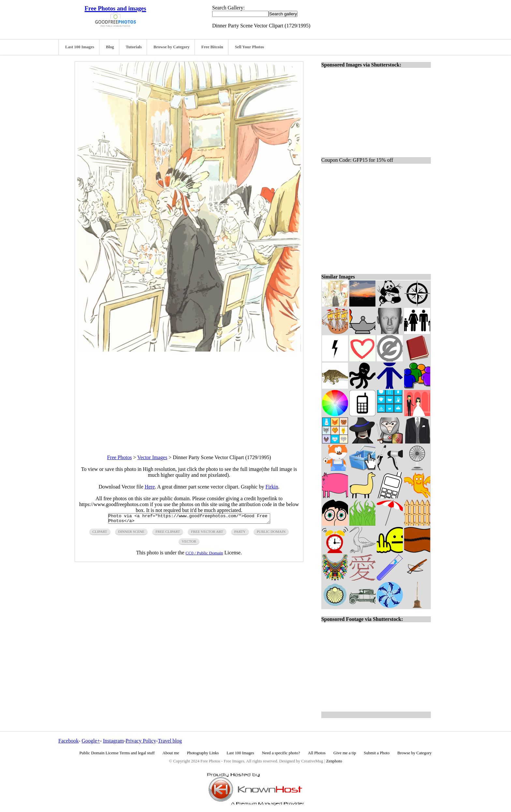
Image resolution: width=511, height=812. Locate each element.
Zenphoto (334, 761)
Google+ (91, 741)
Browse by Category (172, 47)
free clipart (168, 534)
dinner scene (131, 534)
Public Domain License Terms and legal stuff (117, 753)
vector (189, 543)
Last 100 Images (80, 47)
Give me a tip (345, 753)
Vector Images (152, 457)
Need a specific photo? (281, 753)
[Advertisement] (189, 397)
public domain (271, 534)
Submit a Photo (377, 753)
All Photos (317, 753)
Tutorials (134, 47)
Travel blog (170, 741)
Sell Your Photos (250, 47)
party (240, 534)
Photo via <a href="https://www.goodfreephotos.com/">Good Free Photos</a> (189, 519)
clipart (100, 534)
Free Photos (119, 457)
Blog (110, 47)
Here (150, 487)
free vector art (207, 534)
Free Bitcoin (212, 47)
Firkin (272, 487)
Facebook (68, 741)
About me (171, 753)
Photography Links (203, 753)
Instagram (113, 741)
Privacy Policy (141, 741)
